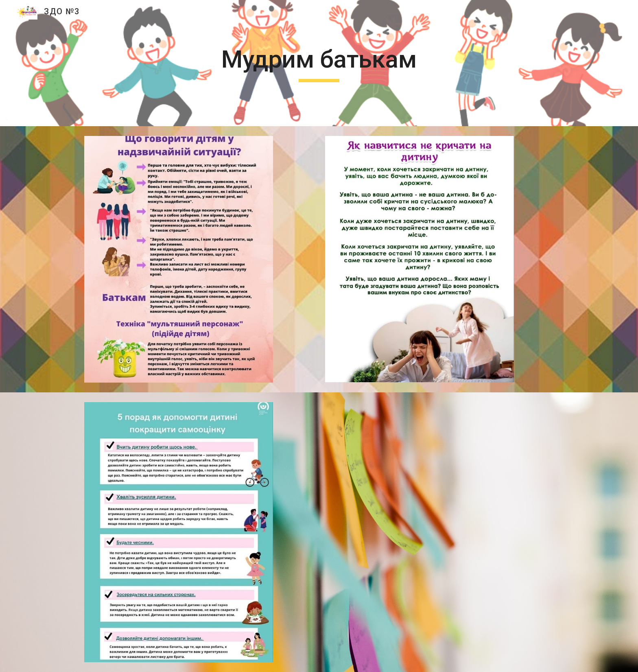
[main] (319, 63)
